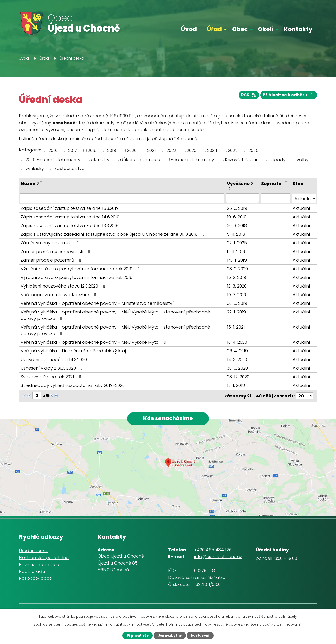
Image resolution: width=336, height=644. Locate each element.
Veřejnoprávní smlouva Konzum (59, 294)
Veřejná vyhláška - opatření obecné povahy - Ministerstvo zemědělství (102, 303)
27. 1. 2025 (237, 242)
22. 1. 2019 (237, 311)
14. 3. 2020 (237, 359)
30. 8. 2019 (237, 303)
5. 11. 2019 (236, 251)
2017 (73, 150)
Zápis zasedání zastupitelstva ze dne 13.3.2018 (74, 225)
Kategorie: (30, 150)
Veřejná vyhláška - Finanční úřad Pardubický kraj (73, 350)
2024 (212, 150)
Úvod (189, 29)
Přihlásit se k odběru (287, 96)
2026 (254, 150)
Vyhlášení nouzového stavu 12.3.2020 (64, 286)
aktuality (100, 159)
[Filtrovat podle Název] (122, 198)
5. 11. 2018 (236, 234)
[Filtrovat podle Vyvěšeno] (243, 198)
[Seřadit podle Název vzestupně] (42, 181)
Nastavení (203, 635)
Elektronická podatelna (44, 558)
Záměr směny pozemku (50, 242)
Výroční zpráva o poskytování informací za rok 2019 (81, 268)
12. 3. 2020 (237, 286)
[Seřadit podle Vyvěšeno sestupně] (230, 190)
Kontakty (298, 29)
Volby (302, 159)
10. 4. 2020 (237, 342)
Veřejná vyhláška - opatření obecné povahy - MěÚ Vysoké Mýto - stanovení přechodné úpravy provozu (115, 315)
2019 (112, 150)
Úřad (214, 29)
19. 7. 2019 (237, 294)
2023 (192, 150)
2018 (92, 150)
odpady (277, 159)
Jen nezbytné (169, 635)
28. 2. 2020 (238, 268)
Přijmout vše (134, 635)
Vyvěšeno (240, 184)
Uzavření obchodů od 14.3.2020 (58, 359)
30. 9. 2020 (238, 368)
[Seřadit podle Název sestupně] (42, 183)
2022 (171, 150)
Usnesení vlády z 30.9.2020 (53, 368)
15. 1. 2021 (236, 327)
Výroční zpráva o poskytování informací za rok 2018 (81, 277)
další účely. (288, 616)
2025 (233, 150)
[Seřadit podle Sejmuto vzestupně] (286, 181)
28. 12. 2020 (238, 376)
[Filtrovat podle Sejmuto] (276, 198)
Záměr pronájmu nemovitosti (56, 251)
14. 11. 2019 (237, 260)
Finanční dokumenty (192, 159)
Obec (240, 29)
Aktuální (302, 208)
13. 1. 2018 (236, 385)
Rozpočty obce (35, 579)
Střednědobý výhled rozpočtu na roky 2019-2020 (77, 385)
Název (30, 184)
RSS (245, 96)
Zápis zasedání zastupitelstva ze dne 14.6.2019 (75, 216)
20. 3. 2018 (237, 225)
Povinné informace (39, 565)
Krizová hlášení (241, 159)
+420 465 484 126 (213, 550)
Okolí (266, 29)
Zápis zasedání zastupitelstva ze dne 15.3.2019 (74, 208)
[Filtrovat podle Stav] (304, 198)
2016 (53, 150)
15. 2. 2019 (237, 277)
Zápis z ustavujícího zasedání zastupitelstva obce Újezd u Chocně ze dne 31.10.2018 (114, 234)
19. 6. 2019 (237, 216)
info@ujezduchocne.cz (218, 557)
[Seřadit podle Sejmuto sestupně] (286, 183)
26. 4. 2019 (238, 350)
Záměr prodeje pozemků (52, 260)
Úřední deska (33, 551)
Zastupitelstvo (69, 168)
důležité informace (140, 159)
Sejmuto (273, 184)
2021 (151, 150)
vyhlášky (35, 168)
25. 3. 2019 (237, 208)
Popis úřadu (32, 572)
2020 (132, 150)
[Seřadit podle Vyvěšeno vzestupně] (230, 188)
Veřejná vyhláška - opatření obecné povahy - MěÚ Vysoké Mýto (94, 342)
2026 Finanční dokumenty (53, 159)
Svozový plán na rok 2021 (52, 376)
